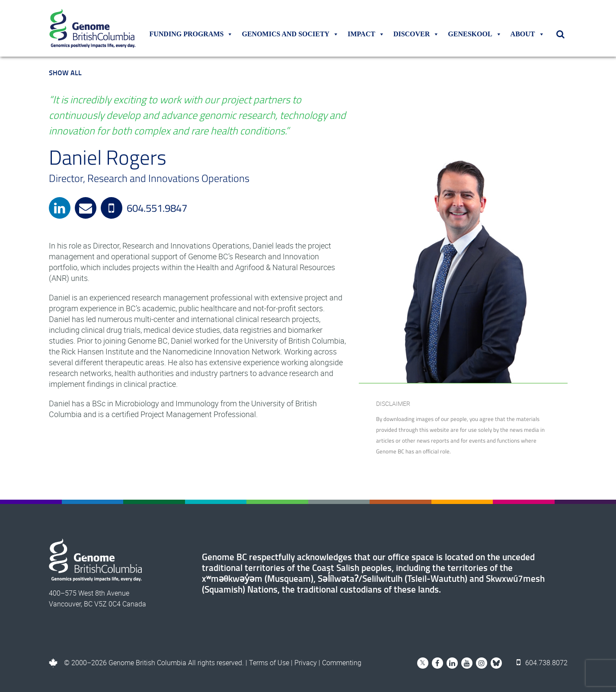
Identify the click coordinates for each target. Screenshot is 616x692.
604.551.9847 (144, 208)
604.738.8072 (542, 663)
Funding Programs (191, 34)
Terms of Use (269, 663)
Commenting (342, 663)
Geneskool (475, 34)
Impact (366, 34)
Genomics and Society (290, 34)
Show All (65, 72)
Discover (416, 34)
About (528, 34)
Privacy (306, 663)
